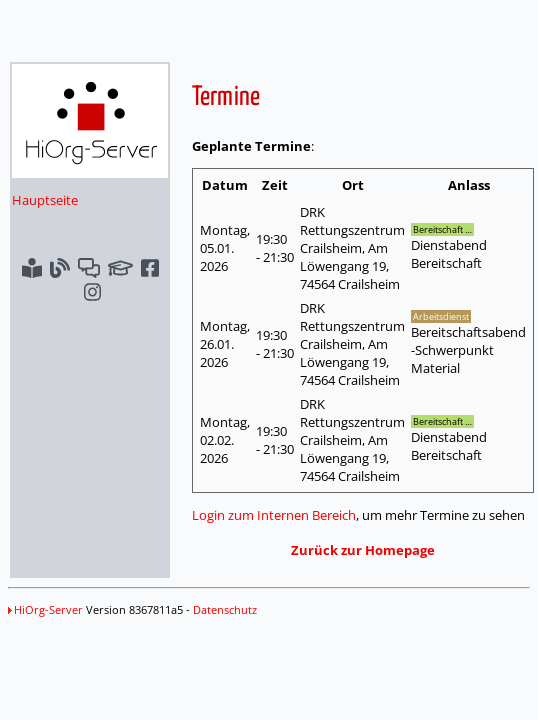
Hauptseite (45, 200)
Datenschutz (225, 609)
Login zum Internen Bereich (274, 515)
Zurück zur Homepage (363, 550)
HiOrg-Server (45, 609)
